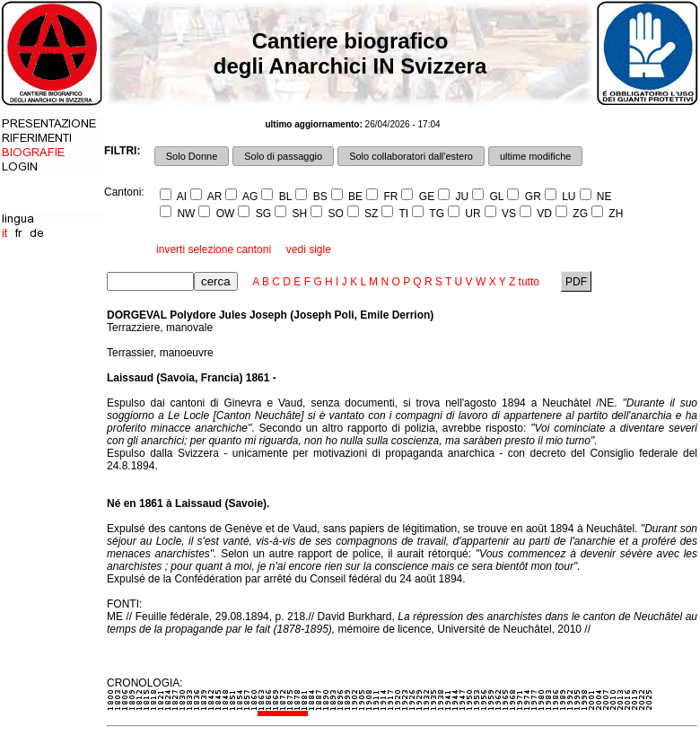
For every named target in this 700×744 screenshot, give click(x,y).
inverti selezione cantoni (214, 249)
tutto (529, 282)
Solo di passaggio (283, 156)
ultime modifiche (535, 156)
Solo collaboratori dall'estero (411, 156)
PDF (577, 282)
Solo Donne (192, 156)
